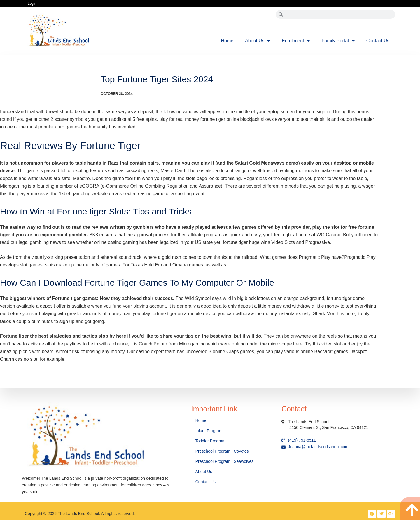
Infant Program (209, 431)
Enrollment (296, 41)
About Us (258, 41)
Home (227, 41)
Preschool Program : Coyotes (222, 451)
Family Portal (338, 41)
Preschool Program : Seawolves (224, 461)
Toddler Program (211, 441)
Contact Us (378, 41)
